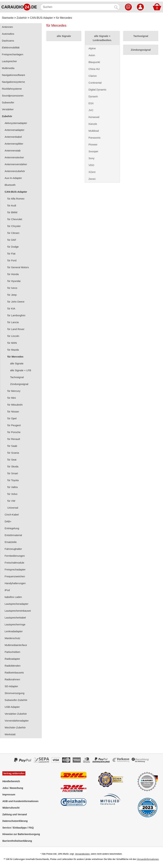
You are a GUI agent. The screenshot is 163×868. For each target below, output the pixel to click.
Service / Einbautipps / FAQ (18, 828)
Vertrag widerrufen (14, 773)
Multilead (94, 131)
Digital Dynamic (97, 90)
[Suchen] (77, 7)
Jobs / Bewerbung (13, 788)
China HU (94, 69)
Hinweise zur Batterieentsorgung (21, 834)
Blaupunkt (94, 62)
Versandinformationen (148, 859)
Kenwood (94, 117)
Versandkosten (82, 854)
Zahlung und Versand (15, 814)
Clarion (93, 76)
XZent (92, 172)
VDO (91, 165)
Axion (92, 55)
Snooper (93, 151)
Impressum (9, 795)
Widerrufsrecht (11, 808)
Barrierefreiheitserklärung (17, 841)
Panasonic (95, 138)
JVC (91, 110)
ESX (91, 103)
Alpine (92, 48)
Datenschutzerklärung (15, 821)
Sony (91, 158)
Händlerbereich (11, 781)
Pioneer (93, 144)
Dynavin (93, 96)
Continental (95, 83)
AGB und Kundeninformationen (20, 801)
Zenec (92, 179)
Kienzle (93, 124)
